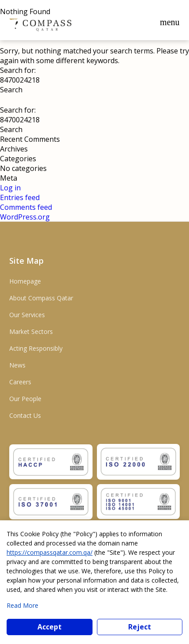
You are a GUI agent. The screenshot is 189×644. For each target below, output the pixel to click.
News (17, 365)
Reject (140, 627)
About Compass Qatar (41, 298)
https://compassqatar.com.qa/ (50, 552)
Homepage (25, 281)
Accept (50, 627)
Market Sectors (31, 331)
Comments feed (26, 207)
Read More (22, 605)
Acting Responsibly (36, 348)
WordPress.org (25, 217)
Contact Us (25, 415)
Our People (25, 399)
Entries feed (20, 197)
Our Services (27, 315)
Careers (20, 382)
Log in (10, 188)
